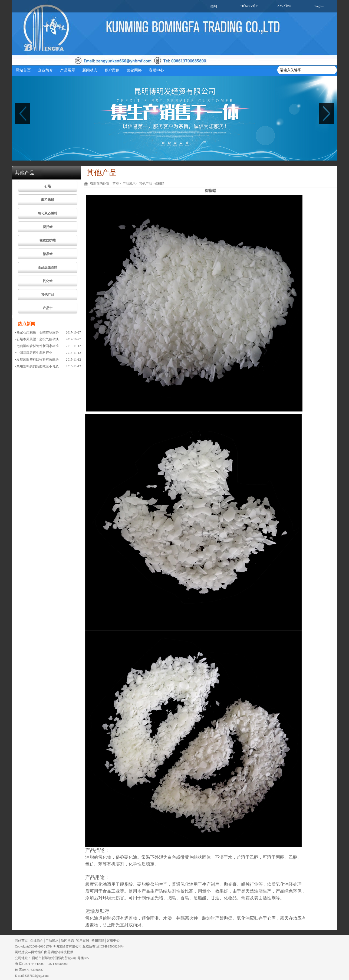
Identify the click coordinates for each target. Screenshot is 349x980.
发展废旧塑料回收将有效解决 (38, 360)
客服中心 (156, 70)
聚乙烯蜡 (48, 200)
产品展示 (68, 70)
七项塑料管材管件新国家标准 (38, 346)
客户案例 (112, 70)
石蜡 (48, 186)
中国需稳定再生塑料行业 (34, 353)
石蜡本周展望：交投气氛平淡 (38, 339)
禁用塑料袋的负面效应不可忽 (38, 366)
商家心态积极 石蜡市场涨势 (38, 332)
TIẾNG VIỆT (249, 6)
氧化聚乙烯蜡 (48, 213)
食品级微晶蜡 (48, 267)
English (319, 6)
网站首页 (23, 70)
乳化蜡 (48, 281)
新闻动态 (90, 70)
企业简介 (45, 70)
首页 (116, 184)
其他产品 (48, 295)
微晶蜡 (48, 254)
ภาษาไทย (284, 6)
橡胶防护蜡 (48, 240)
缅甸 (214, 6)
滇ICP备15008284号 (110, 946)
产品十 (48, 308)
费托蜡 (48, 227)
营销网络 (134, 70)
